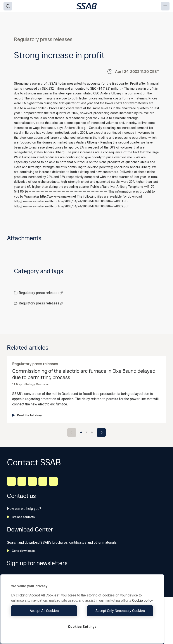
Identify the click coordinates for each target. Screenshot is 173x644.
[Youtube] (53, 481)
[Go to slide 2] (86, 432)
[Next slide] (101, 432)
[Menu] (165, 6)
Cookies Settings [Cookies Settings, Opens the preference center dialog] (82, 627)
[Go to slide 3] (92, 432)
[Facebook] (22, 481)
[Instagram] (32, 481)
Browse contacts (21, 517)
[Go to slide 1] (81, 432)
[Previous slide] (72, 432)
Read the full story (27, 415)
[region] (82, 609)
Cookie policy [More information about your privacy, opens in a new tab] (143, 600)
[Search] (8, 6)
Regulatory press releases (41, 293)
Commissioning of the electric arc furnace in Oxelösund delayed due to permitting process (84, 374)
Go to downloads (21, 551)
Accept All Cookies (46, 611)
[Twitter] (43, 481)
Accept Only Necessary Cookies (119, 611)
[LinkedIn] (11, 481)
